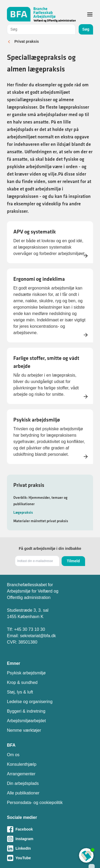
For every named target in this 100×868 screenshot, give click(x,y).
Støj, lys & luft (20, 692)
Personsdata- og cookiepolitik (35, 803)
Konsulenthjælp (22, 764)
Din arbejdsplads (23, 783)
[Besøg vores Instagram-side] (50, 839)
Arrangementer (21, 774)
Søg (86, 29)
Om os (13, 755)
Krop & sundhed (22, 682)
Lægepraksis (23, 512)
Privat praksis (27, 41)
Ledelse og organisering (30, 702)
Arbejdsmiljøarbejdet (26, 721)
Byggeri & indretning (26, 711)
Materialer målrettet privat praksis (41, 521)
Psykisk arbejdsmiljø (26, 673)
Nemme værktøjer (24, 730)
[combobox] (41, 29)
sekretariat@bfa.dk (38, 636)
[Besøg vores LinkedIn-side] (50, 848)
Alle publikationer (23, 793)
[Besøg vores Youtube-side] (50, 858)
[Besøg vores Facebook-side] (50, 829)
